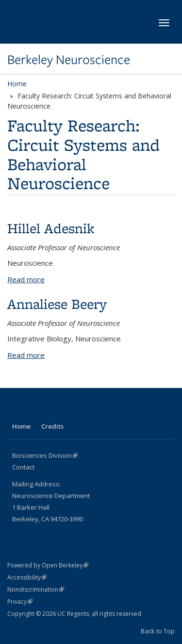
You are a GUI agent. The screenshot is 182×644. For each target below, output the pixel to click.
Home (17, 84)
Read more (26, 279)
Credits (52, 426)
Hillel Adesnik (51, 228)
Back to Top (158, 631)
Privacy (20, 602)
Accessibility (27, 577)
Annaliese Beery (57, 304)
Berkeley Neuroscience (69, 60)
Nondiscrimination (36, 589)
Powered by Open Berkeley (48, 565)
